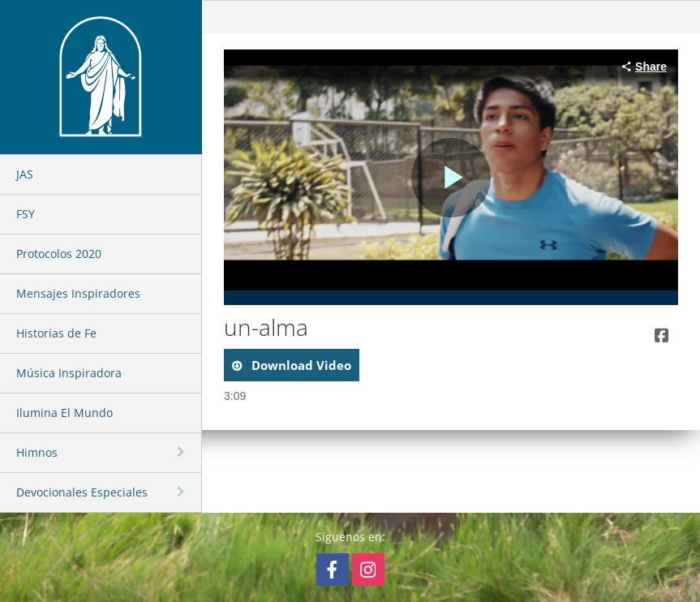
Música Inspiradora (69, 373)
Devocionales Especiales (82, 492)
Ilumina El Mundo (64, 413)
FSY (26, 214)
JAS (25, 174)
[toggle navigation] (183, 452)
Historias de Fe (56, 333)
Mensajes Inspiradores (78, 293)
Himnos (37, 452)
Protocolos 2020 (59, 254)
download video (300, 365)
